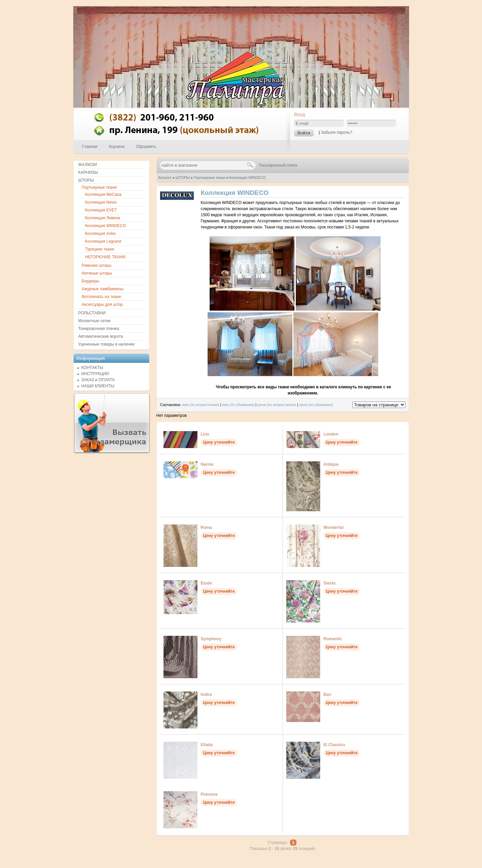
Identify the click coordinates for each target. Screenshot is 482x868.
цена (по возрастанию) (277, 405)
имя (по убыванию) (238, 405)
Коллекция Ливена (103, 218)
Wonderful (334, 528)
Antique (331, 464)
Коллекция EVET (101, 210)
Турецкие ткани (100, 249)
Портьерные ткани (209, 178)
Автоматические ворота (101, 336)
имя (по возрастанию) (201, 405)
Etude (206, 583)
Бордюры (91, 281)
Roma (206, 528)
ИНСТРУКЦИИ (95, 374)
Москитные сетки (94, 321)
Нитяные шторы (97, 273)
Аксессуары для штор (102, 304)
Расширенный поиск (278, 165)
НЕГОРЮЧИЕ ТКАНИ (105, 257)
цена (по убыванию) (316, 405)
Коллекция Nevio (101, 202)
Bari (327, 695)
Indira (206, 695)
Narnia (207, 464)
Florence (209, 794)
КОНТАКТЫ (92, 368)
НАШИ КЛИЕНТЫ (98, 386)
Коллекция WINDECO (248, 178)
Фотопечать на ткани (101, 297)
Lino (205, 434)
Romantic (333, 639)
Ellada (207, 745)
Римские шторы (97, 265)
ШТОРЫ (183, 178)
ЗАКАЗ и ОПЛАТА (98, 380)
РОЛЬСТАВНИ (92, 313)
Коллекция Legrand (103, 241)
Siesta (330, 583)
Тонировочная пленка (99, 329)
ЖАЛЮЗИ (88, 165)
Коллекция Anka (100, 234)
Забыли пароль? (337, 132)
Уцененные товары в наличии (107, 344)
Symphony (211, 639)
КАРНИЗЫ (88, 172)
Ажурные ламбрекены (103, 289)
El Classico (334, 745)
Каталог (165, 178)
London (331, 434)
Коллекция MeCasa (103, 195)
